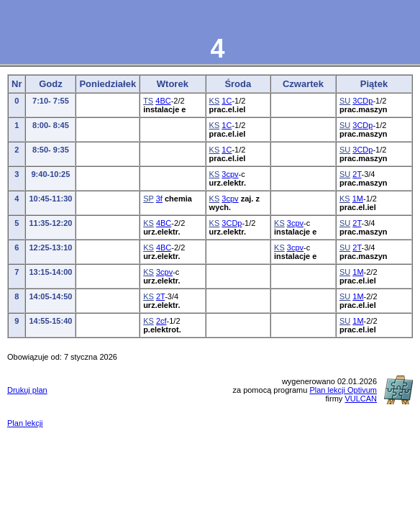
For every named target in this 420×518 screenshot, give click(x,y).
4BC (163, 101)
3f (159, 199)
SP (148, 199)
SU (345, 101)
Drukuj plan (27, 390)
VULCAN (361, 399)
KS (215, 101)
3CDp (362, 101)
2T (357, 174)
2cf (161, 321)
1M (358, 199)
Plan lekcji (25, 423)
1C (227, 101)
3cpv (230, 174)
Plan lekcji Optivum (343, 390)
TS (148, 101)
